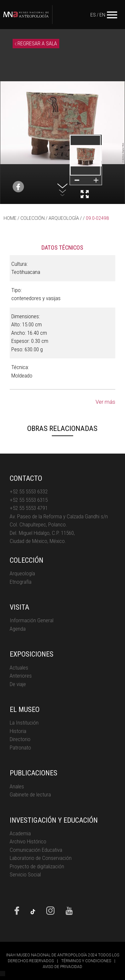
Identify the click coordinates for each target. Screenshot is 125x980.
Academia (20, 833)
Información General (32, 620)
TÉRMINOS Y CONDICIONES (86, 961)
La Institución (24, 723)
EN (102, 15)
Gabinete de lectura (30, 794)
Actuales (19, 668)
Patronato (20, 748)
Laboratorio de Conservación (41, 858)
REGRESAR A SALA (36, 43)
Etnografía (21, 582)
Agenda (18, 629)
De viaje (18, 684)
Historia (18, 731)
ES (93, 15)
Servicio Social (25, 874)
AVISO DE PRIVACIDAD (62, 967)
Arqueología (22, 573)
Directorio (20, 739)
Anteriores (21, 676)
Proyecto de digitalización (37, 866)
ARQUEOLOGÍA (64, 218)
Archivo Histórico (28, 841)
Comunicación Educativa (36, 850)
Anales (17, 786)
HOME (10, 218)
